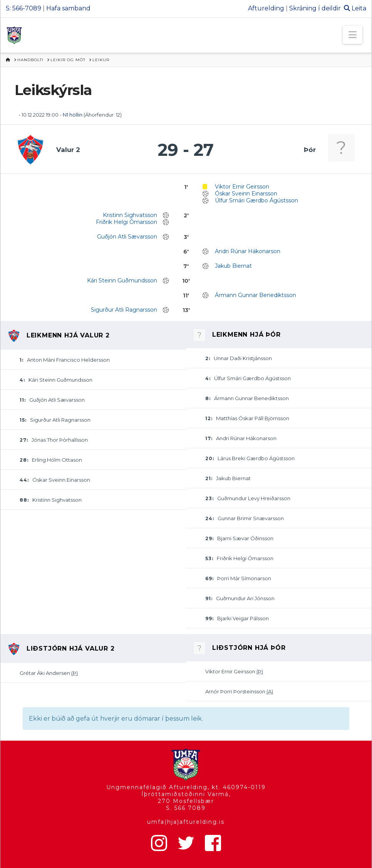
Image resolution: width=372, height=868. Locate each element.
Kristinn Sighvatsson (130, 215)
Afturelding (266, 8)
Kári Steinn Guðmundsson (122, 280)
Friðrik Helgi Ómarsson (127, 222)
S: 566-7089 (23, 8)
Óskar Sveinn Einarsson (246, 194)
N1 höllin (73, 115)
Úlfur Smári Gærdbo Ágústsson (256, 200)
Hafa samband (68, 8)
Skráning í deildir (315, 8)
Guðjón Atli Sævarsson (127, 237)
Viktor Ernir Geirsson (242, 187)
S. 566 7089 (186, 808)
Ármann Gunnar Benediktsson (256, 295)
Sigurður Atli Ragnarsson (124, 310)
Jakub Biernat (233, 266)
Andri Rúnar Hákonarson (248, 251)
